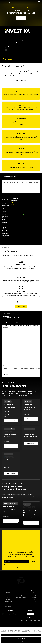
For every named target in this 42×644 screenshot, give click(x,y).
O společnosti (34, 593)
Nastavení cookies (24, 632)
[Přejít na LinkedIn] (22, 621)
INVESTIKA (8, 593)
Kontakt (34, 599)
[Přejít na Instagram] (31, 621)
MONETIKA (8, 595)
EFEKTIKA (8, 597)
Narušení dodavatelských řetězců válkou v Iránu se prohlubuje (22, 183)
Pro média (34, 602)
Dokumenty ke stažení (21, 601)
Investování (21, 593)
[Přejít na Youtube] (35, 621)
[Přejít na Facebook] (26, 621)
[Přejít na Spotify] (39, 621)
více (21, 631)
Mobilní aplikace (21, 595)
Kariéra (34, 597)
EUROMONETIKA (8, 602)
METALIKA (8, 604)
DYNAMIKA (8, 599)
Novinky (34, 595)
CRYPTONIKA (8, 606)
